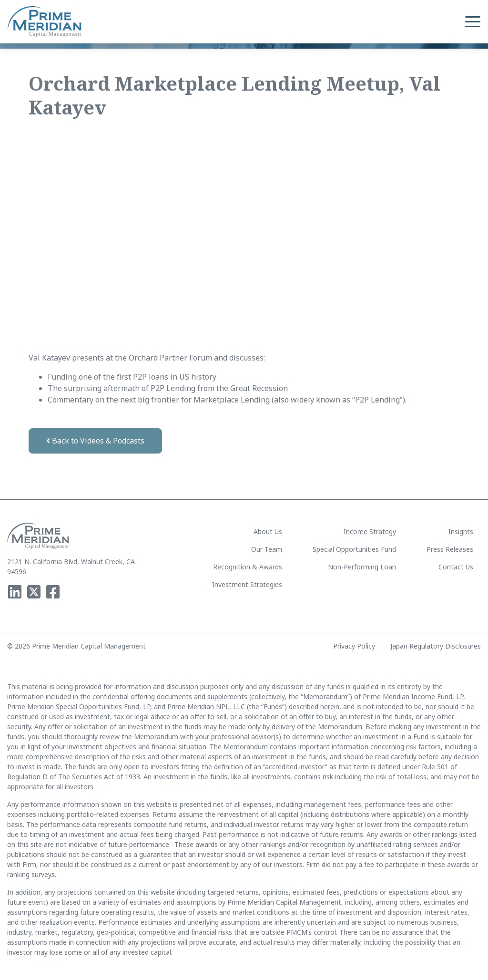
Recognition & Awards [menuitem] (248, 567)
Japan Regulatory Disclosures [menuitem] (436, 646)
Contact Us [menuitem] (456, 567)
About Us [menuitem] (268, 531)
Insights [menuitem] (461, 531)
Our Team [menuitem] (267, 549)
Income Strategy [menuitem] (370, 531)
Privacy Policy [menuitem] (354, 646)
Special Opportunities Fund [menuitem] (354, 549)
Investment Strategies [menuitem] (247, 584)
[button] (473, 22)
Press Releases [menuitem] (450, 549)
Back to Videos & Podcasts (95, 441)
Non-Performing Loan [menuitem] (362, 567)
